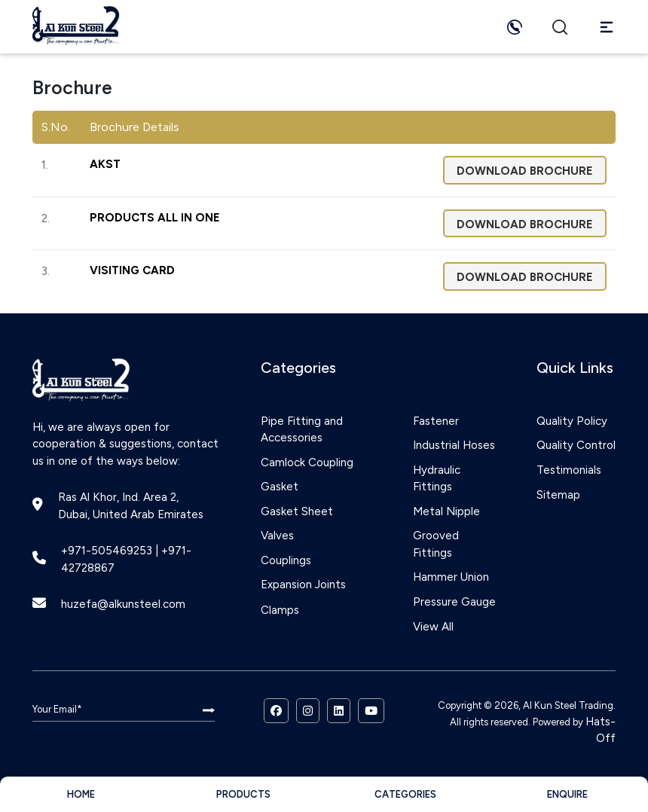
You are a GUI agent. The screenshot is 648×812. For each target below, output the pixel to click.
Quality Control (576, 445)
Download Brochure (525, 171)
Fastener (436, 421)
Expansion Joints (303, 585)
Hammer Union (451, 577)
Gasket (280, 487)
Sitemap (558, 495)
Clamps (280, 610)
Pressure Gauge (454, 602)
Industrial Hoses (454, 445)
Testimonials (569, 470)
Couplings (286, 560)
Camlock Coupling (307, 462)
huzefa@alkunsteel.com (123, 604)
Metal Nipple (446, 511)
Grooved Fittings (436, 544)
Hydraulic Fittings (437, 479)
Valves (277, 536)
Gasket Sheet (297, 511)
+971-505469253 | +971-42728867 (126, 559)
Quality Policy (572, 421)
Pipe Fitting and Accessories (302, 430)
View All (433, 627)
